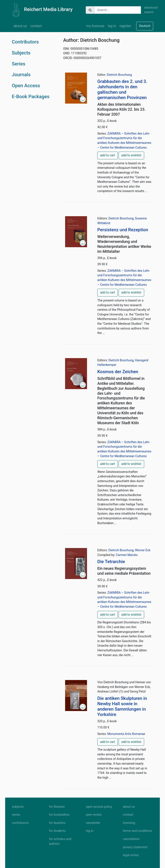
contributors (20, 823)
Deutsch (145, 26)
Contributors (25, 42)
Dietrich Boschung (119, 75)
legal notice (131, 855)
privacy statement (135, 847)
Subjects (21, 53)
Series (19, 64)
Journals (21, 75)
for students (57, 831)
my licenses (95, 26)
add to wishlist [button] (131, 155)
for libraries (57, 807)
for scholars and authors (60, 841)
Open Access (26, 85)
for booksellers (59, 815)
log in (112, 26)
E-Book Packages (31, 96)
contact (36, 26)
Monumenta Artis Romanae (126, 734)
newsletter (93, 823)
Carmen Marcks (127, 555)
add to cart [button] (108, 155)
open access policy (99, 807)
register (125, 26)
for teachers (57, 823)
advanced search (149, 10)
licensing (129, 823)
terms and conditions (137, 831)
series (16, 815)
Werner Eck (143, 550)
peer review (94, 815)
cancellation (131, 839)
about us (20, 26)
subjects (18, 807)
